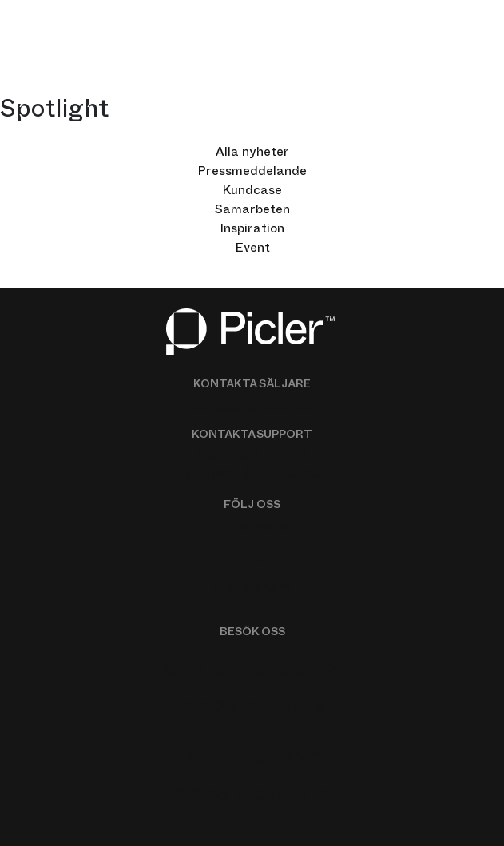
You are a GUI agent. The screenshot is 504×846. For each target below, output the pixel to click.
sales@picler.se (252, 408)
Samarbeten (252, 212)
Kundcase (252, 193)
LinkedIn (252, 559)
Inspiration (252, 231)
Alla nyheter (252, 154)
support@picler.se (252, 475)
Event (252, 250)
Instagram (252, 590)
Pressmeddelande (252, 173)
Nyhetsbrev (252, 529)
